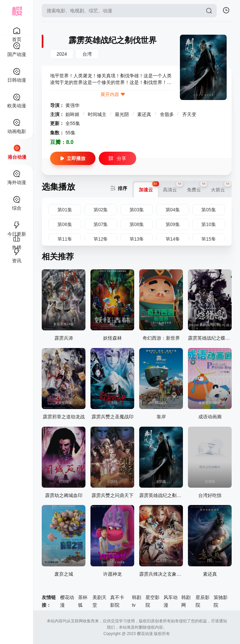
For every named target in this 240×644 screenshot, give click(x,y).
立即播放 (73, 158)
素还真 (145, 114)
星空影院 (153, 601)
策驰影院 (221, 601)
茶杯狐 (83, 601)
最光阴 (123, 114)
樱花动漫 (67, 601)
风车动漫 (171, 601)
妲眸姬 (73, 114)
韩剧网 (186, 601)
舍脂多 (168, 114)
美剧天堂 (99, 601)
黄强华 (72, 105)
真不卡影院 (117, 601)
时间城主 (98, 114)
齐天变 (189, 114)
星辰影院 (203, 601)
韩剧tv (137, 601)
